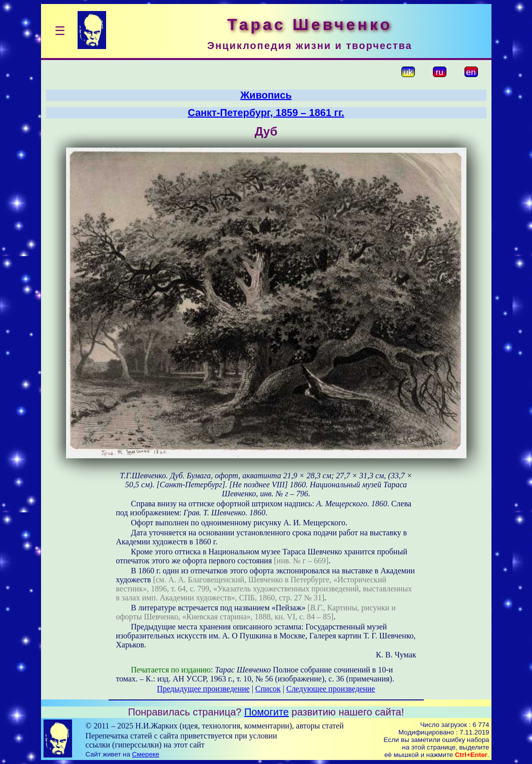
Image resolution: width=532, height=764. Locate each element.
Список (268, 689)
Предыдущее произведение (203, 689)
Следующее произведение (331, 689)
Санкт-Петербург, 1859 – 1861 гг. (266, 113)
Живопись (266, 95)
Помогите (267, 712)
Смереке (146, 754)
